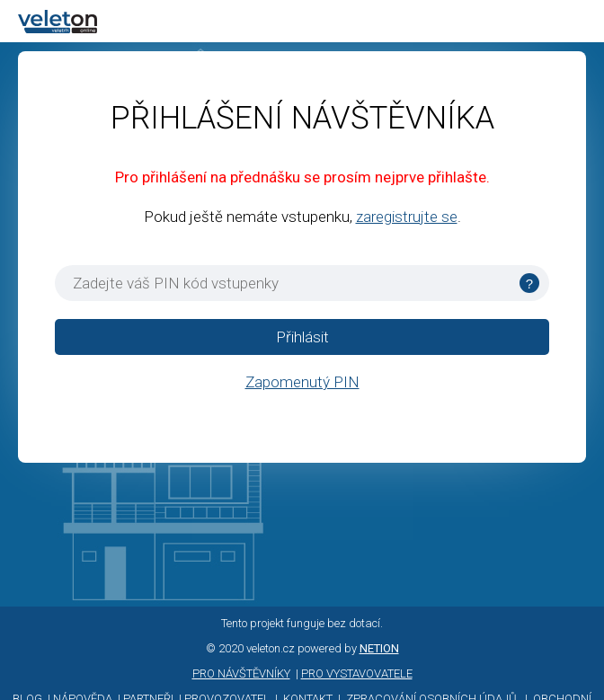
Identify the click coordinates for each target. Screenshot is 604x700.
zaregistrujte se (407, 217)
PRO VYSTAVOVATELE (357, 673)
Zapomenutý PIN (302, 382)
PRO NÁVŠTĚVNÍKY (241, 673)
